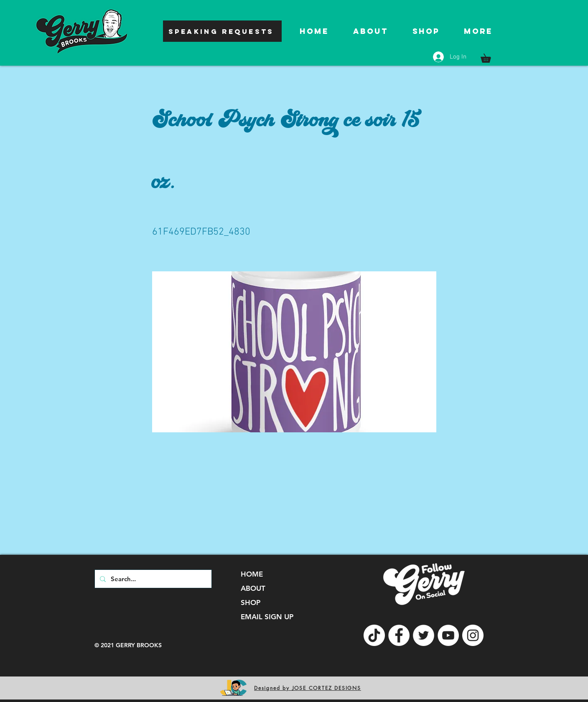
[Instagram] (473, 635)
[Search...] (152, 579)
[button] (490, 56)
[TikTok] (374, 635)
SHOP (251, 602)
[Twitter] (424, 635)
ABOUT (253, 588)
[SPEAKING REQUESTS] (222, 31)
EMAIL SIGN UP (267, 617)
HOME (252, 574)
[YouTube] (448, 635)
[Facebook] (399, 635)
